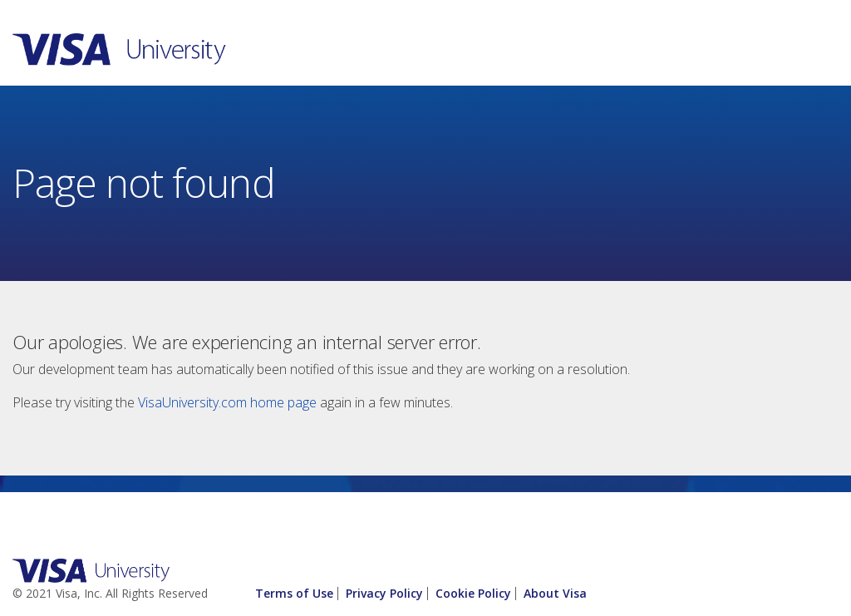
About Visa (555, 593)
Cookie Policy (473, 593)
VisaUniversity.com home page (227, 402)
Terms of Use (294, 593)
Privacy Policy (384, 593)
